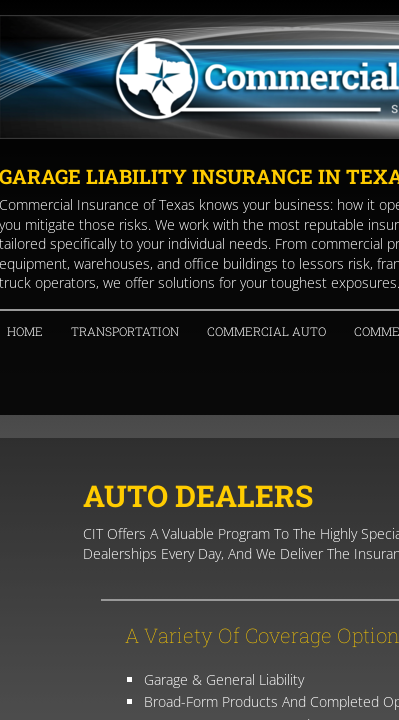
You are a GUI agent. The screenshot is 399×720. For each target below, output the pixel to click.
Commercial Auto (266, 331)
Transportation (125, 331)
